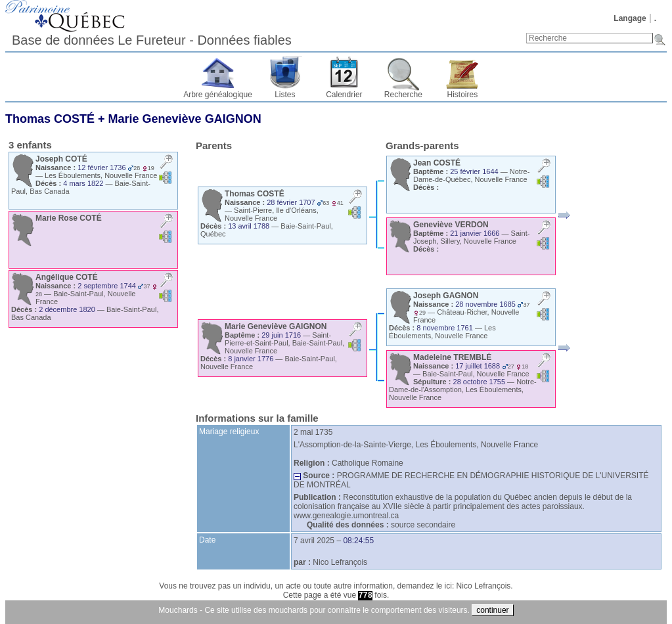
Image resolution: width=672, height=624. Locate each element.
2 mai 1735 (313, 432)
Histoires (463, 95)
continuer (492, 610)
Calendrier (344, 95)
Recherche (403, 95)
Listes (285, 95)
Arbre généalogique (218, 95)
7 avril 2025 (314, 541)
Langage (630, 18)
